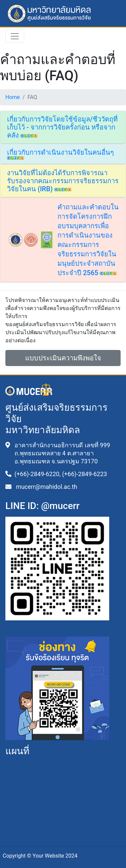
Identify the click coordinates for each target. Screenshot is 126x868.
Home (13, 97)
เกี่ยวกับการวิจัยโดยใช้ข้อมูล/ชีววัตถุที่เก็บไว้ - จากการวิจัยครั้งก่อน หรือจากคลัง (62, 127)
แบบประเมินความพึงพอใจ (63, 358)
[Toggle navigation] (15, 36)
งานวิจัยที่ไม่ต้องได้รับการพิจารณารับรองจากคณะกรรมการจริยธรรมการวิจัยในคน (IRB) (63, 181)
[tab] (63, 127)
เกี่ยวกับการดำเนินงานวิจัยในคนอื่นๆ (60, 154)
